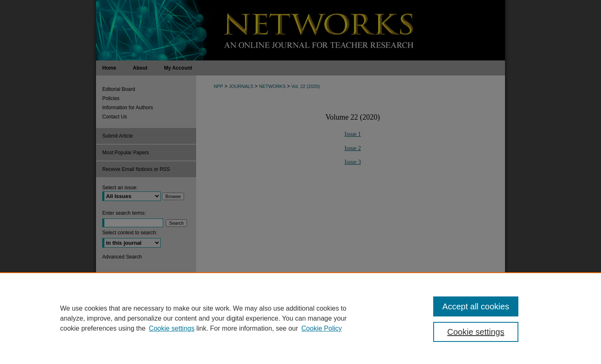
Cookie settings (172, 328)
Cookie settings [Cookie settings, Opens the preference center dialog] (476, 332)
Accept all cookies (476, 306)
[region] (300, 318)
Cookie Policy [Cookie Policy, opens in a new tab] (322, 328)
